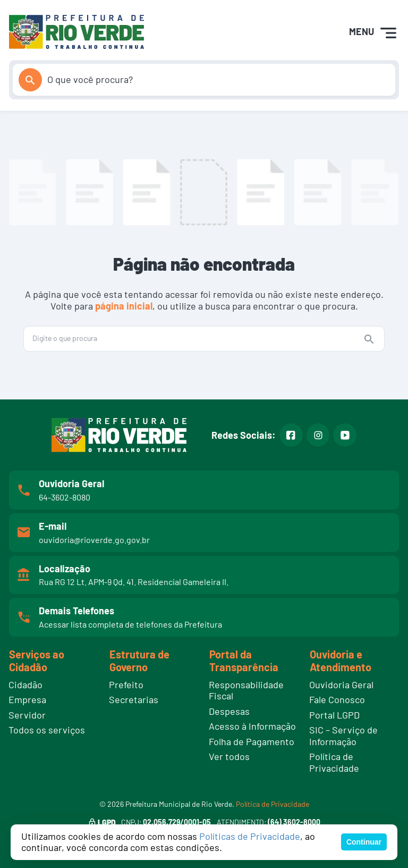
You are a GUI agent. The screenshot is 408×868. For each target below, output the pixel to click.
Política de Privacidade (273, 804)
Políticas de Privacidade (250, 836)
